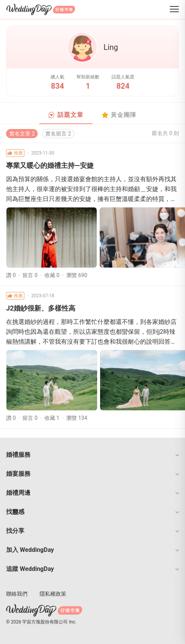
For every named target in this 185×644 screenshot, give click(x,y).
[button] (92, 455)
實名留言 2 (58, 134)
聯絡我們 (17, 594)
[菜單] (174, 10)
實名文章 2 (22, 134)
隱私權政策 (53, 594)
